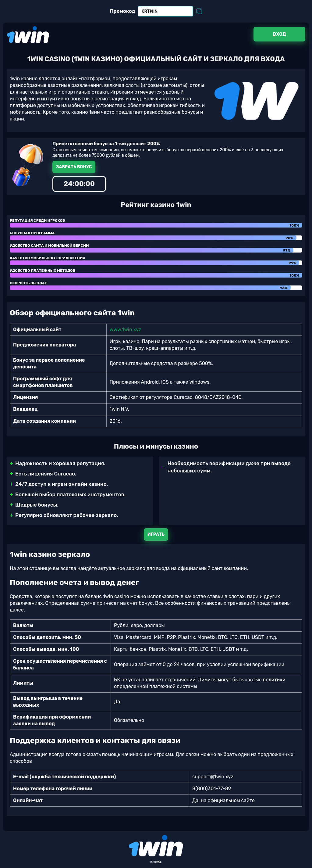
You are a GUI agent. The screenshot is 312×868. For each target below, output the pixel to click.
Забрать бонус (74, 167)
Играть (156, 534)
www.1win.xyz (126, 330)
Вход (279, 34)
